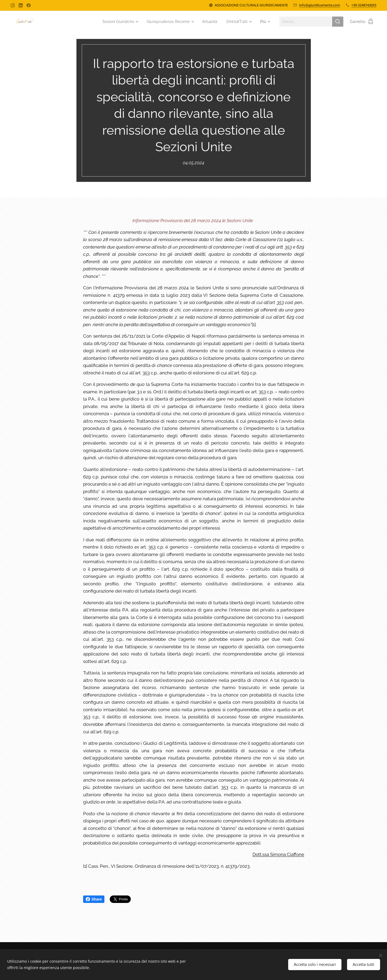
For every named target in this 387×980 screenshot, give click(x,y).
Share (94, 899)
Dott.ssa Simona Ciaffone (278, 854)
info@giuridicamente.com (320, 5)
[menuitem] (114, 22)
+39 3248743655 (364, 5)
